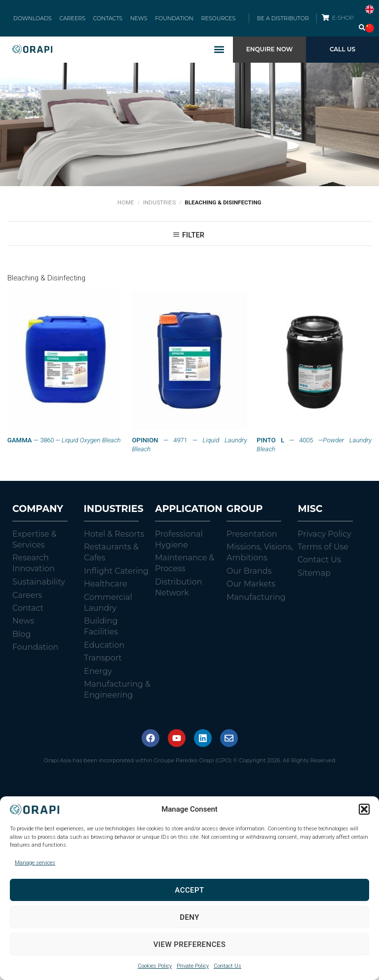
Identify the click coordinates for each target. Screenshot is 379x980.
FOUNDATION (172, 20)
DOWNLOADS (37, 20)
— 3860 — (64, 444)
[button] (364, 809)
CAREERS (75, 20)
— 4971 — (189, 448)
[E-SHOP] (325, 19)
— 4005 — (314, 448)
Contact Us (227, 966)
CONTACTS (108, 20)
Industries (159, 205)
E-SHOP (343, 19)
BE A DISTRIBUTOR (283, 20)
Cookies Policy (155, 966)
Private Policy (193, 966)
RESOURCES (214, 20)
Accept (189, 890)
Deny (189, 917)
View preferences (190, 944)
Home (126, 205)
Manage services (35, 863)
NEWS (138, 20)
